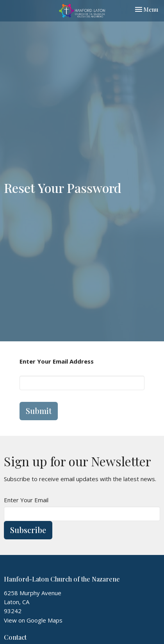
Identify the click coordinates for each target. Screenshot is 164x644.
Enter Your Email (26, 500)
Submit (39, 411)
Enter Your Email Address (57, 361)
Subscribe (28, 530)
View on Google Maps (33, 620)
